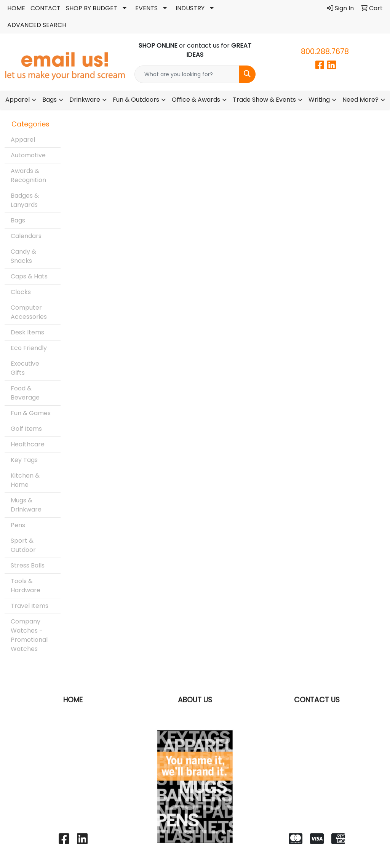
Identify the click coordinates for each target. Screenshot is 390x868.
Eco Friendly (29, 348)
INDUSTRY (190, 8)
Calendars (26, 236)
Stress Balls (28, 565)
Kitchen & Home (25, 480)
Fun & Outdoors (136, 100)
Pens (18, 525)
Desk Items (27, 332)
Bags (50, 100)
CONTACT (46, 8)
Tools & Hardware (26, 586)
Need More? (360, 100)
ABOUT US (195, 700)
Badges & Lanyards (25, 200)
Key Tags (24, 460)
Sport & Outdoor (23, 545)
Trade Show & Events (264, 100)
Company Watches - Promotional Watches (29, 635)
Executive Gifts (25, 368)
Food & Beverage (25, 393)
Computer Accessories (29, 312)
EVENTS (146, 8)
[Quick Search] (187, 74)
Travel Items (30, 606)
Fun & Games (31, 413)
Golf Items (26, 429)
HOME (16, 8)
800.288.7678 (325, 51)
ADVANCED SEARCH (37, 25)
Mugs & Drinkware (26, 505)
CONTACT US (317, 700)
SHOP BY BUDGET (92, 8)
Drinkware (85, 100)
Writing (319, 100)
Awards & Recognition (28, 175)
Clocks (21, 292)
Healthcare (28, 444)
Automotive (28, 155)
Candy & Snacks (23, 256)
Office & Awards (196, 100)
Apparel (18, 100)
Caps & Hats (29, 276)
